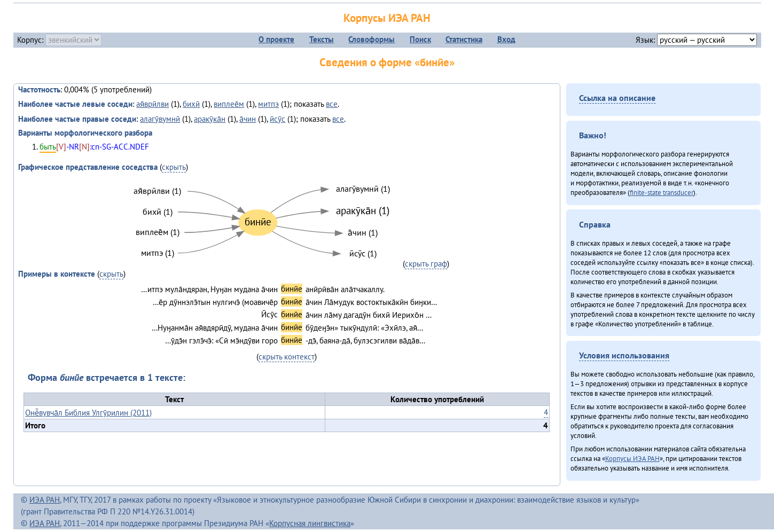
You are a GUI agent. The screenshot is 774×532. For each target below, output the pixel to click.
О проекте (276, 39)
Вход (506, 39)
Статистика (464, 39)
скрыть (174, 167)
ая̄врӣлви (153, 104)
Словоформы (372, 39)
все (332, 104)
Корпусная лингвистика (310, 523)
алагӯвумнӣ (160, 119)
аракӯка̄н (210, 119)
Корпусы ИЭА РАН (387, 18)
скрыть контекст (287, 357)
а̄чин (248, 119)
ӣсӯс (277, 119)
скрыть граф (426, 264)
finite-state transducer (662, 192)
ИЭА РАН (45, 500)
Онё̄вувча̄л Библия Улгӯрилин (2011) (88, 413)
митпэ (268, 104)
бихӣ (191, 104)
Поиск (420, 39)
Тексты (322, 39)
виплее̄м (229, 104)
